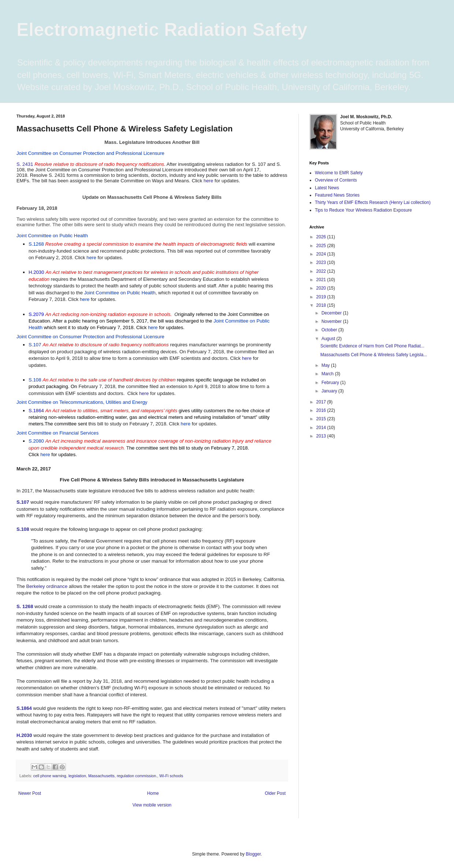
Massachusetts (101, 776)
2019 (322, 297)
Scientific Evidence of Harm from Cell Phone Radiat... (372, 346)
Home (153, 793)
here (208, 181)
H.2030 (24, 735)
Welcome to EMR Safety (339, 173)
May (326, 365)
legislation (77, 776)
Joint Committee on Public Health (52, 236)
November (332, 321)
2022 (322, 271)
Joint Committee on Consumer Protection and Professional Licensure (90, 153)
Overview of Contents (336, 180)
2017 (322, 402)
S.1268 (36, 244)
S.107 (35, 345)
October (330, 330)
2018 (322, 305)
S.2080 (36, 441)
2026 (322, 237)
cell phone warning (50, 776)
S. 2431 (25, 164)
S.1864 (24, 708)
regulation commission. (137, 776)
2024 (322, 254)
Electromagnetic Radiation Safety (162, 30)
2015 (322, 419)
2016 (322, 410)
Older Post (275, 793)
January (330, 391)
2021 (322, 280)
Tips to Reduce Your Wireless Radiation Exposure (363, 210)
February (331, 383)
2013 (322, 436)
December (332, 313)
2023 (322, 262)
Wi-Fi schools (171, 776)
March (328, 374)
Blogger (253, 854)
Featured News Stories (337, 195)
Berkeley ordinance (47, 586)
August (329, 339)
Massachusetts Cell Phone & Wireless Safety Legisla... (374, 355)
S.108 (35, 380)
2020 (322, 288)
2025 (322, 246)
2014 (322, 428)
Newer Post (30, 793)
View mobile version (152, 805)
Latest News (327, 188)
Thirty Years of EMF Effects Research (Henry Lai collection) (373, 202)
